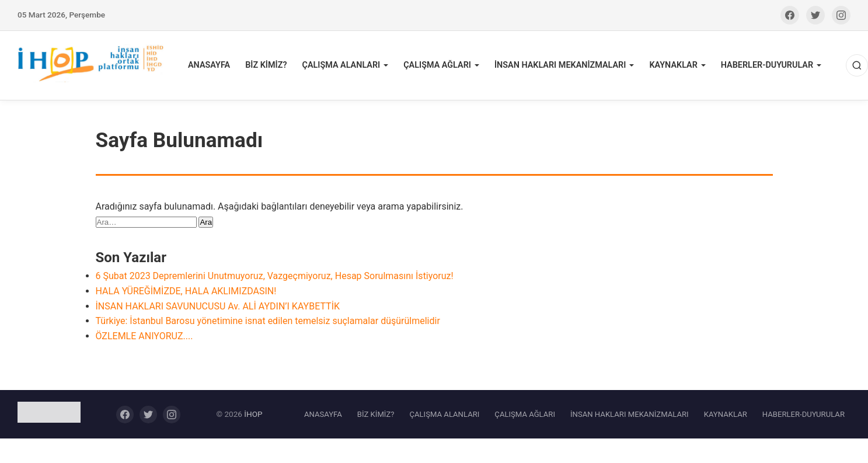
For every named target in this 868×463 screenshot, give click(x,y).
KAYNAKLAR (673, 65)
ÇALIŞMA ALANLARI (341, 65)
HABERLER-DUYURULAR (767, 65)
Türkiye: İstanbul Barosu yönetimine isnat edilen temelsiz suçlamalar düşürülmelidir (268, 321)
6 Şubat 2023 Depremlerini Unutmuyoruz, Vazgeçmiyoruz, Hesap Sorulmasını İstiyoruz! (275, 276)
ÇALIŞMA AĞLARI (437, 65)
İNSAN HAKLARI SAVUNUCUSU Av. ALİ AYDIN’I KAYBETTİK (218, 306)
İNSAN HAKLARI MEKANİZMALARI (560, 65)
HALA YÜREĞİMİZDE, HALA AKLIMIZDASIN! (186, 291)
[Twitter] (815, 15)
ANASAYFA (209, 65)
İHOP (253, 414)
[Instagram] (841, 15)
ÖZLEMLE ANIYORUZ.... (144, 336)
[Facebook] (790, 15)
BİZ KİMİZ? (266, 65)
